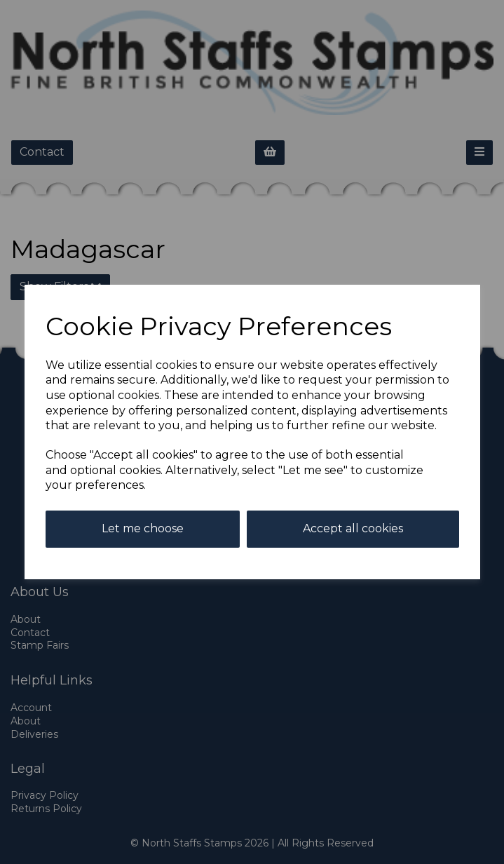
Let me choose (143, 528)
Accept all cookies (353, 528)
